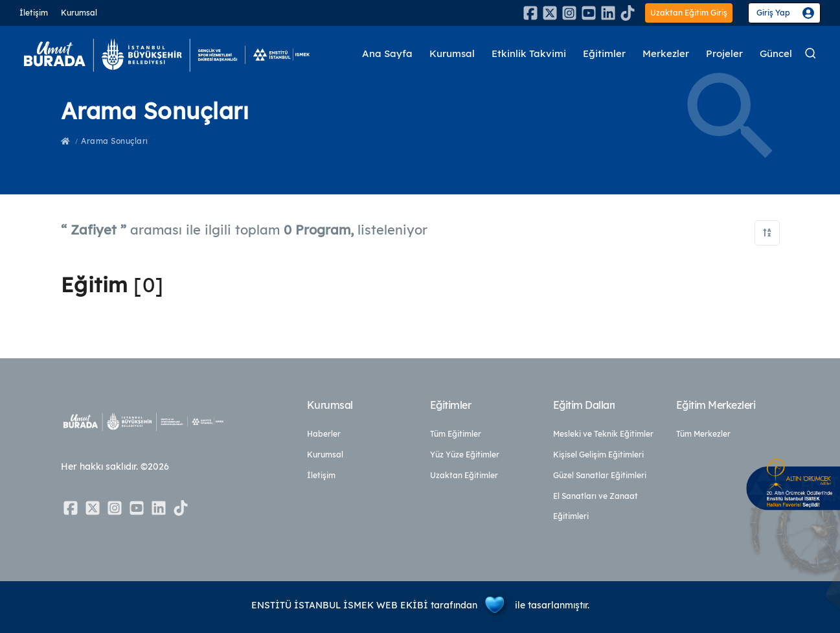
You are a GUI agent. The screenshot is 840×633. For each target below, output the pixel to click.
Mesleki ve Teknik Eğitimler (603, 434)
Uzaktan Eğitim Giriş (689, 13)
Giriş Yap (773, 13)
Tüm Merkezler (703, 434)
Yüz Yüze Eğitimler (465, 455)
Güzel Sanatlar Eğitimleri (600, 475)
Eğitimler (604, 55)
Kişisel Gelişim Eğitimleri (598, 455)
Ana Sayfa (387, 55)
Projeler (724, 55)
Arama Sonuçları (115, 141)
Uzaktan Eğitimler (464, 475)
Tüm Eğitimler (456, 434)
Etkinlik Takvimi (529, 55)
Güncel (776, 55)
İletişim (34, 13)
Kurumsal (79, 13)
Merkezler (666, 55)
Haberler (324, 434)
